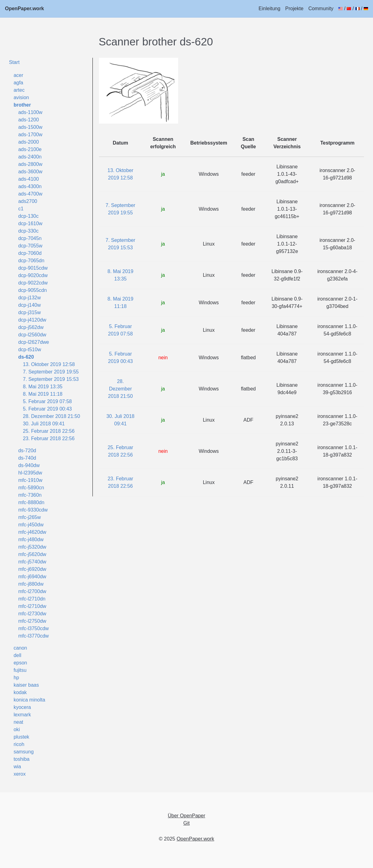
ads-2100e (30, 149)
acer (18, 75)
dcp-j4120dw (32, 320)
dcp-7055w (30, 246)
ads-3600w (30, 172)
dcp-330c (28, 231)
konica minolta (29, 700)
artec (19, 90)
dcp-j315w (30, 312)
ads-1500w (30, 127)
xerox (20, 774)
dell (17, 655)
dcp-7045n (30, 238)
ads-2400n (30, 157)
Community (321, 8)
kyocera (22, 707)
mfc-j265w (30, 517)
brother (22, 105)
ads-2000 (29, 142)
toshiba (22, 759)
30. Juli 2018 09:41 (44, 424)
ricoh (19, 744)
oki (17, 729)
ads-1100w (30, 112)
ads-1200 (29, 120)
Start (14, 62)
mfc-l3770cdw (34, 636)
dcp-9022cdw (33, 283)
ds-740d (27, 458)
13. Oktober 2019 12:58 (49, 364)
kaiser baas (26, 685)
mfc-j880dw (31, 584)
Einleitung (269, 8)
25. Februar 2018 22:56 (49, 431)
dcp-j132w (30, 298)
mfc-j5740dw (32, 562)
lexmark (22, 715)
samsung (24, 752)
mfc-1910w (30, 480)
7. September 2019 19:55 (51, 372)
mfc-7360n (30, 495)
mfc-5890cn (31, 488)
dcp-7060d (30, 253)
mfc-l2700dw (32, 591)
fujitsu (20, 670)
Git (186, 823)
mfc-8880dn (31, 502)
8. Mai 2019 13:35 (43, 387)
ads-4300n (30, 186)
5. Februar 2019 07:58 (47, 401)
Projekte (294, 8)
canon (20, 648)
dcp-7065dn (31, 261)
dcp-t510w (30, 350)
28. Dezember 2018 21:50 (51, 416)
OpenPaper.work (24, 8)
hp (16, 678)
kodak (20, 692)
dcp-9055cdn (33, 290)
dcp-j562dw (31, 327)
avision (21, 97)
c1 (21, 209)
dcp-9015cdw (33, 268)
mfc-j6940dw (32, 577)
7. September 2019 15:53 (51, 379)
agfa (18, 83)
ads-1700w (30, 135)
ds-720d (27, 451)
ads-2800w (30, 164)
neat (18, 722)
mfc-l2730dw (32, 614)
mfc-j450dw (31, 525)
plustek (21, 737)
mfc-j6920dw (32, 569)
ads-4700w (30, 194)
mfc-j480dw (31, 539)
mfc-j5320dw (32, 547)
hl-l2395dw (30, 473)
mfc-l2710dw (32, 606)
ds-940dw (29, 465)
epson (20, 663)
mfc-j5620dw (32, 554)
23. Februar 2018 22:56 (49, 438)
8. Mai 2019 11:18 (43, 394)
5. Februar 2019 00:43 (47, 409)
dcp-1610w (30, 223)
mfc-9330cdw (33, 510)
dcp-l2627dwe (34, 342)
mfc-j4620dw (32, 532)
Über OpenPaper (187, 816)
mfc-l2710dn (32, 599)
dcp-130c (28, 216)
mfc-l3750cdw (34, 628)
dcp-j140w (30, 305)
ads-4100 (29, 179)
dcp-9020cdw (33, 275)
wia (17, 767)
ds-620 (26, 357)
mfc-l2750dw (32, 621)
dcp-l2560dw (32, 335)
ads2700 (28, 201)
